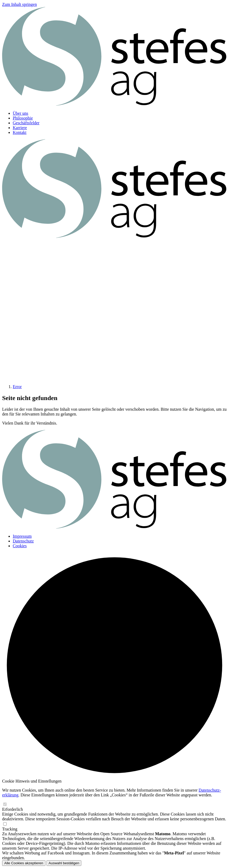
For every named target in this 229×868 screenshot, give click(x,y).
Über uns (20, 113)
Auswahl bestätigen (64, 863)
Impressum (22, 536)
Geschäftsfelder (26, 123)
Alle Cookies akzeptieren (24, 863)
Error (17, 387)
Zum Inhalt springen (20, 4)
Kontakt (20, 132)
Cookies (20, 546)
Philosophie (23, 118)
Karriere (20, 128)
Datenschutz (23, 541)
